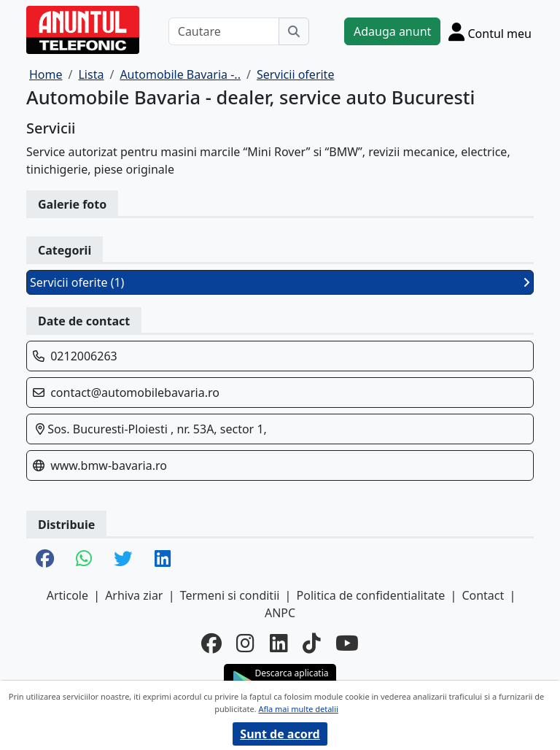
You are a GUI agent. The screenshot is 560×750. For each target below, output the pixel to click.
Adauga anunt (392, 31)
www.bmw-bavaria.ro (109, 465)
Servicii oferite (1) (280, 282)
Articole (67, 595)
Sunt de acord (280, 734)
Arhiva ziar (134, 595)
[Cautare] (224, 31)
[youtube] (347, 643)
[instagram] (245, 643)
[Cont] (490, 31)
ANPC (280, 613)
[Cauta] (294, 31)
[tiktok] (312, 643)
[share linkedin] (163, 560)
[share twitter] (123, 560)
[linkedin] (279, 643)
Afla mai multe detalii (298, 709)
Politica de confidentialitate (371, 595)
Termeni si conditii (230, 595)
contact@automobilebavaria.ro (135, 393)
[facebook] (211, 643)
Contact (483, 595)
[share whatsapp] (84, 560)
